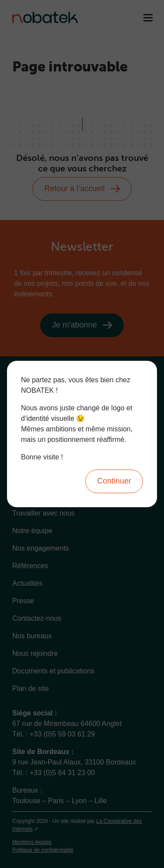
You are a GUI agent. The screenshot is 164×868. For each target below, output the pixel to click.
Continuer (114, 481)
